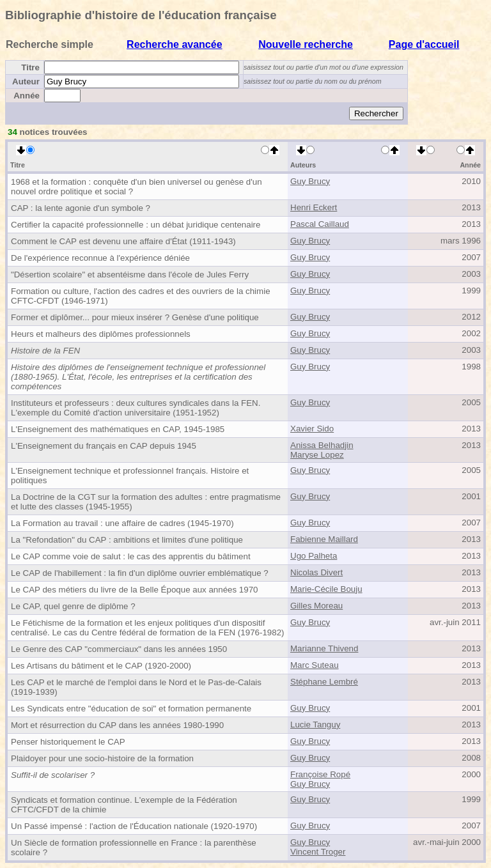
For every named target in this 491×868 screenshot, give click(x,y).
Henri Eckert (314, 207)
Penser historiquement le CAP (68, 742)
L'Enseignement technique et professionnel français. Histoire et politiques (130, 476)
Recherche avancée (174, 44)
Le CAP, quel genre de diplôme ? (73, 606)
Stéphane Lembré (324, 682)
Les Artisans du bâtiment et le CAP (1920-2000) (101, 666)
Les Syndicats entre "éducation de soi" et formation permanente (131, 709)
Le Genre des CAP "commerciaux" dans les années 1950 (119, 649)
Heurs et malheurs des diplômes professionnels (101, 334)
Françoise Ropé (320, 774)
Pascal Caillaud (320, 224)
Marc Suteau (315, 665)
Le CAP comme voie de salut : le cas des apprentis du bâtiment (131, 556)
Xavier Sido (312, 429)
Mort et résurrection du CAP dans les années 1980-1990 (117, 725)
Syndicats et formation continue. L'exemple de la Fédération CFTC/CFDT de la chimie (124, 805)
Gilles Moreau (316, 606)
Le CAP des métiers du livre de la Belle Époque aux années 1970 (135, 590)
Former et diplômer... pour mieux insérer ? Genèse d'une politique (135, 317)
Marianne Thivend (324, 648)
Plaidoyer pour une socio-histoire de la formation (102, 758)
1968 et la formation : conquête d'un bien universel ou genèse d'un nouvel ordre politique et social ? (136, 187)
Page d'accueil (424, 44)
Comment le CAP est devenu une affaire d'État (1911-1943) (123, 241)
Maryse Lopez (317, 455)
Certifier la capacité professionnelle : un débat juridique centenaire (136, 225)
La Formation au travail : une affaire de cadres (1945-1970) (122, 523)
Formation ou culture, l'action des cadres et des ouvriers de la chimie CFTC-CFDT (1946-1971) (141, 296)
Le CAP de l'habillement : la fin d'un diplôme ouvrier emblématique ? (140, 573)
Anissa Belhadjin (322, 445)
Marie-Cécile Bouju (326, 589)
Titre (30, 67)
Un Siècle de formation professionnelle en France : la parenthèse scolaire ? (134, 848)
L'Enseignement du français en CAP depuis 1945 (104, 446)
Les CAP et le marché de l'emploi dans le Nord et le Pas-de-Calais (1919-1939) (136, 687)
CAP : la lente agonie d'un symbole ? (81, 208)
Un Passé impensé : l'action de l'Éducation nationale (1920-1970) (134, 826)
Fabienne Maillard (324, 539)
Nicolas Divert (316, 572)
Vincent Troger (318, 852)
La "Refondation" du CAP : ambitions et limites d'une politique (127, 540)
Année (27, 96)
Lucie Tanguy (315, 725)
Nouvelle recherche (306, 44)
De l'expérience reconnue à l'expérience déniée (100, 258)
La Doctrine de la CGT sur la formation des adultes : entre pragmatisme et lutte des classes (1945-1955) (146, 502)
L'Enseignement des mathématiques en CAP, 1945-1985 (118, 429)
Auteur (26, 81)
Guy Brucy (310, 181)
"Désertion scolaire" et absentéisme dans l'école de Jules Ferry (130, 275)
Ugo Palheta (314, 556)
